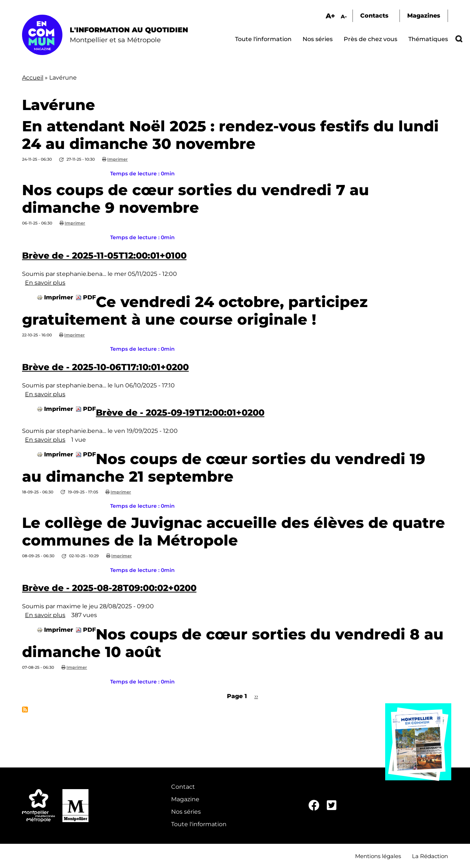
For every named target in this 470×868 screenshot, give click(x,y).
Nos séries (318, 39)
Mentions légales (378, 856)
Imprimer (117, 159)
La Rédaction (430, 856)
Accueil (33, 78)
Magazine (185, 799)
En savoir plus (45, 283)
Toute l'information (263, 39)
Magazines (424, 16)
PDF (89, 297)
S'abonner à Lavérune (25, 710)
